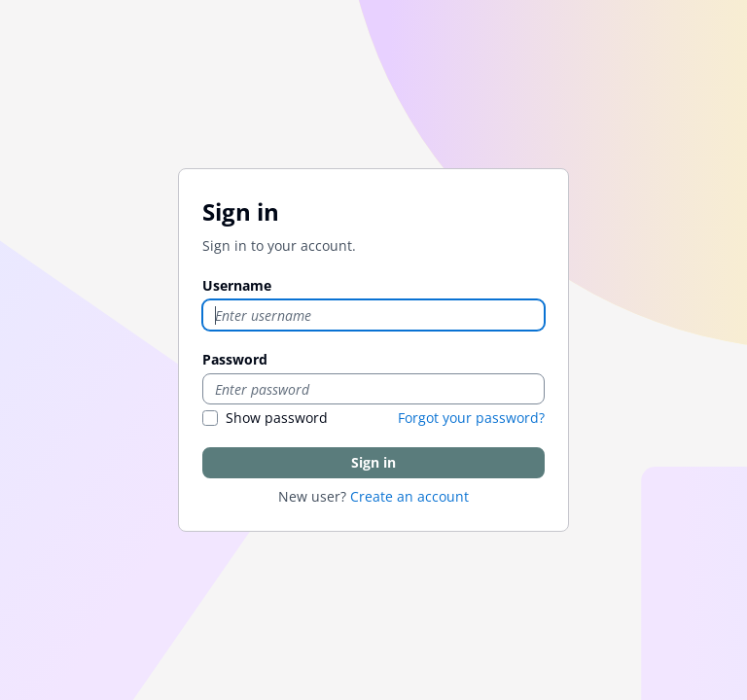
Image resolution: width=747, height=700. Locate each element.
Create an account (409, 496)
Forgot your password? (471, 418)
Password (235, 359)
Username (237, 285)
